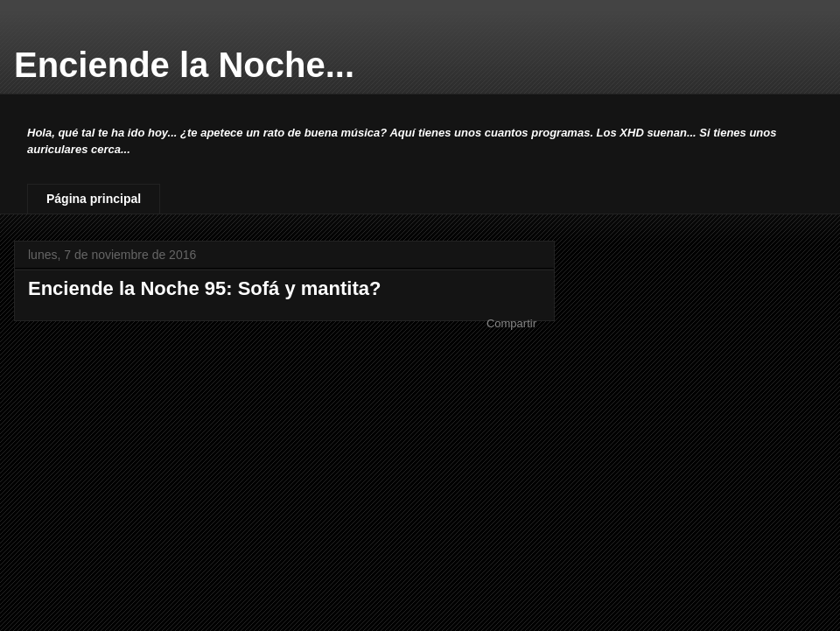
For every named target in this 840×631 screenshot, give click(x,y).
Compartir (511, 323)
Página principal (94, 199)
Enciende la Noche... (184, 65)
